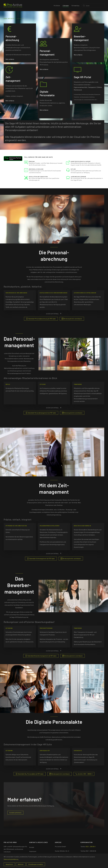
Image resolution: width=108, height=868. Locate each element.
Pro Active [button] (57, 6)
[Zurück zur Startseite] (13, 6)
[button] (61, 314)
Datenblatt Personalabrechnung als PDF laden (41, 319)
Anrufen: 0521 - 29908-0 (84, 774)
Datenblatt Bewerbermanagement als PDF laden (41, 656)
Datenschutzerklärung (11, 859)
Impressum (33, 851)
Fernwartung (75, 6)
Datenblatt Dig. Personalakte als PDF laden (30, 774)
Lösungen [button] (66, 6)
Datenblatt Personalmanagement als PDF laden (41, 413)
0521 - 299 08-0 (91, 846)
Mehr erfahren (10, 57)
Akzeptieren (9, 864)
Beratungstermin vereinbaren (72, 319)
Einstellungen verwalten (36, 864)
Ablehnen (21, 864)
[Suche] (93, 6)
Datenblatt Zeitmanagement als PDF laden (41, 559)
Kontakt (32, 847)
